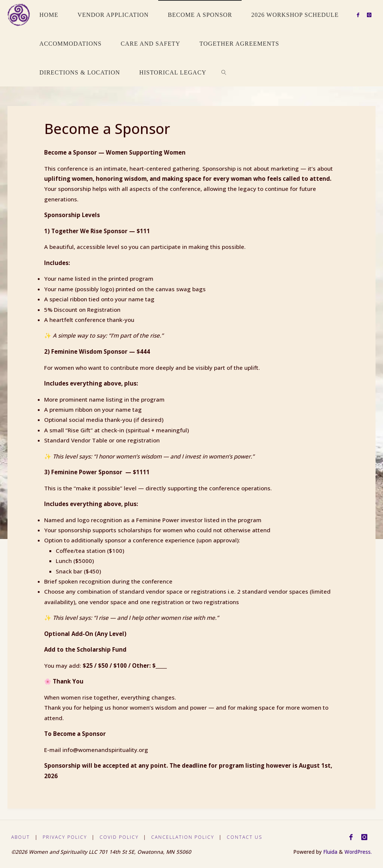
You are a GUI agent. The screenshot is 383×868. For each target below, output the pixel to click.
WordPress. (358, 852)
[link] (224, 72)
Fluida (330, 852)
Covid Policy (120, 837)
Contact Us (247, 837)
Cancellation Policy (184, 837)
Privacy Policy (66, 837)
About (21, 837)
